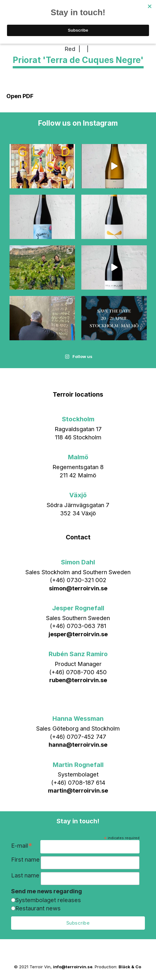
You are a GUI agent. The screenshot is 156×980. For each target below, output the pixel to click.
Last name (25, 875)
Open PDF (20, 96)
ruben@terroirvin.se (78, 680)
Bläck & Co (130, 967)
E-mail (22, 846)
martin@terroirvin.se (78, 790)
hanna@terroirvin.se (78, 744)
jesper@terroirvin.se (78, 634)
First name (25, 860)
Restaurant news (38, 908)
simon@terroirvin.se (78, 588)
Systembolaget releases (48, 900)
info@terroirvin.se (73, 967)
